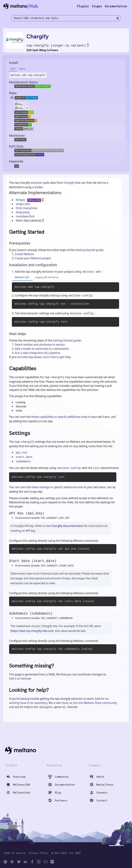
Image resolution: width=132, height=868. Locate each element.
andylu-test (23, 204)
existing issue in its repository (28, 703)
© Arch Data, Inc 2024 (66, 853)
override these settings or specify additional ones (52, 487)
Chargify (69, 183)
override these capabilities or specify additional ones (54, 417)
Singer (97, 6)
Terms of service (14, 853)
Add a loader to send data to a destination (42, 349)
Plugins (83, 6)
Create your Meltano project (33, 258)
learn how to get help (57, 357)
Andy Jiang (23, 212)
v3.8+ (13, 69)
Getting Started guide (89, 250)
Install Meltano (25, 254)
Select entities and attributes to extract (40, 345)
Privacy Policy (38, 853)
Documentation (116, 6)
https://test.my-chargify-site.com (32, 631)
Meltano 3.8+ (22, 277)
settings (55, 295)
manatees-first (25, 216)
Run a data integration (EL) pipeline (38, 353)
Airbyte (21, 200)
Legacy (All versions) (47, 277)
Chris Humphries (27, 208)
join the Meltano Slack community (95, 703)
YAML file (73, 502)
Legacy (22, 69)
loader (38, 187)
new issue (62, 703)
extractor (37, 183)
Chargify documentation (67, 526)
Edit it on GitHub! (20, 678)
